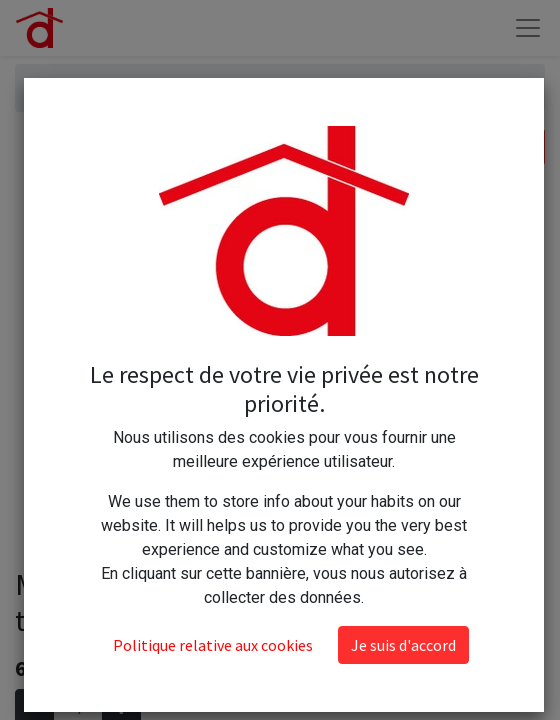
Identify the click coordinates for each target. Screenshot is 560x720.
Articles (58, 87)
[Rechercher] (524, 147)
